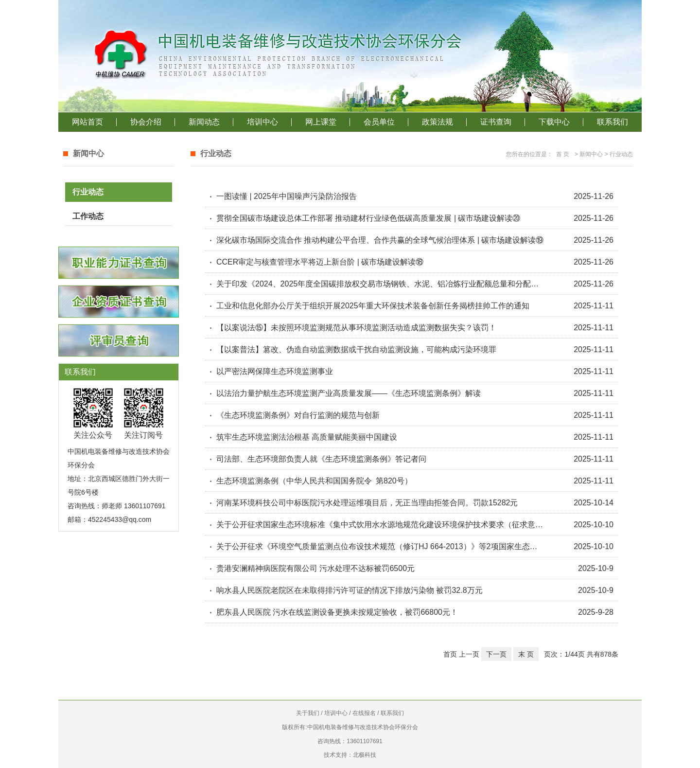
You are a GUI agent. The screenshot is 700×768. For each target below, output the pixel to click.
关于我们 (308, 713)
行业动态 (88, 192)
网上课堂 (321, 122)
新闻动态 (204, 122)
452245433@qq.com (120, 519)
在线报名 (364, 713)
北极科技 (365, 755)
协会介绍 (146, 122)
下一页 (496, 654)
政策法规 (437, 122)
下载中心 (554, 122)
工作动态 (88, 216)
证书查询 (496, 122)
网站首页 (87, 122)
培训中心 (262, 122)
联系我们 (612, 122)
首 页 (563, 154)
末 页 (526, 654)
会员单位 (379, 122)
